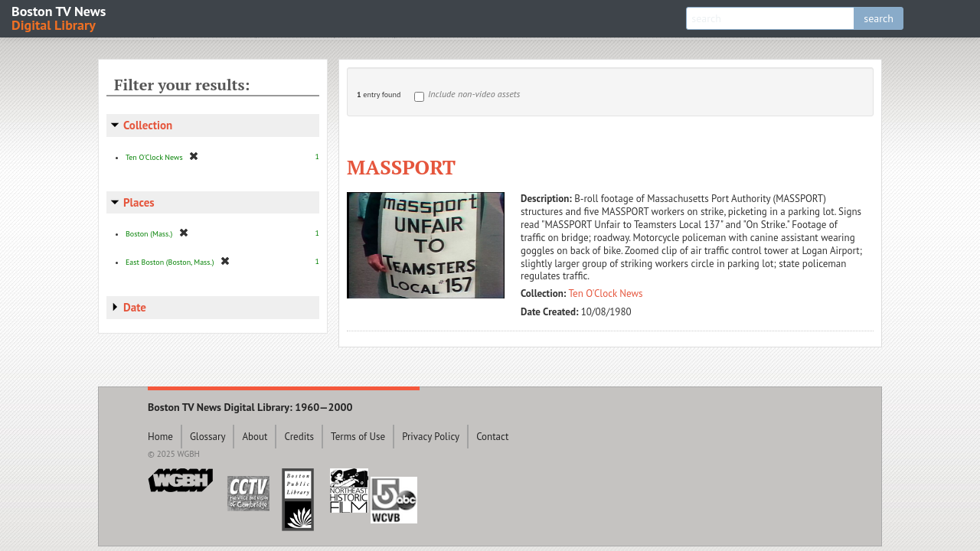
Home (160, 437)
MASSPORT (401, 167)
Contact (492, 437)
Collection (148, 125)
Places (139, 202)
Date (135, 307)
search (879, 18)
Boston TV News (60, 17)
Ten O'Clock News (606, 293)
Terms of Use (358, 437)
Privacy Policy (431, 437)
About (255, 437)
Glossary (208, 437)
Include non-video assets (474, 94)
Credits (299, 437)
